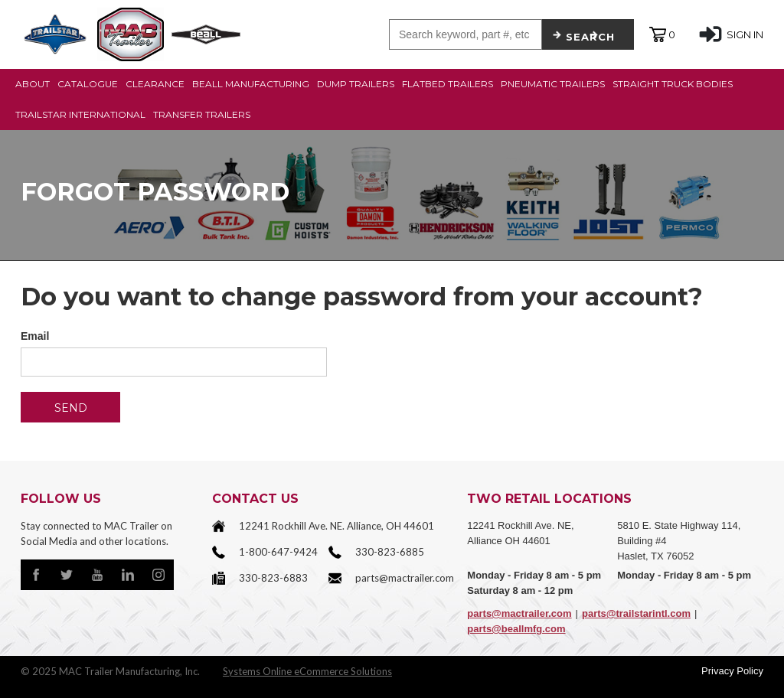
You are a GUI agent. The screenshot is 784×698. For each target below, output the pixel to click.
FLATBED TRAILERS (448, 84)
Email (35, 336)
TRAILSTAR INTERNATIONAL (80, 114)
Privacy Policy (732, 671)
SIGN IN (731, 34)
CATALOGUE (88, 84)
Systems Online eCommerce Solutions (307, 671)
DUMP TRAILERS (356, 84)
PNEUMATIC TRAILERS (553, 84)
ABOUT (33, 84)
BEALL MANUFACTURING (251, 84)
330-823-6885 (390, 552)
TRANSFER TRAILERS (202, 114)
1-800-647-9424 (278, 552)
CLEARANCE (155, 84)
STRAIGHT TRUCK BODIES (673, 84)
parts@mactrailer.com (405, 578)
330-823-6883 (273, 578)
